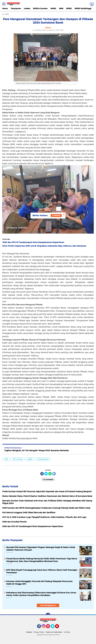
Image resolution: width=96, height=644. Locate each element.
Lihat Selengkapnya (48, 605)
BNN (61, 8)
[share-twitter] (46, 474)
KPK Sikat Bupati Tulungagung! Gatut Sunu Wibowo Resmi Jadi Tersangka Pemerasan (42, 571)
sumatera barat (43, 459)
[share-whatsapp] (50, 474)
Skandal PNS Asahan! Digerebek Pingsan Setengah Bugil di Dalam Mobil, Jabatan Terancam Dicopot (41, 549)
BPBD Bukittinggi (83, 8)
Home (5, 8)
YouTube (59, 627)
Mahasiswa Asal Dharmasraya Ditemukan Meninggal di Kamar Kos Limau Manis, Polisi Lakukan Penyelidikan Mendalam (41, 594)
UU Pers (67, 632)
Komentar (48, 479)
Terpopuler (16, 8)
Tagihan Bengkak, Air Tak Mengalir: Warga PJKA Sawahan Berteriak (36, 450)
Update (56, 215)
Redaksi (29, 632)
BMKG (53, 8)
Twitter (54, 627)
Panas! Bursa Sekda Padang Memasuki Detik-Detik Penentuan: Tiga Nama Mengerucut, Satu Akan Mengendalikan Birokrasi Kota (42, 560)
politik (30, 459)
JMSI (6, 459)
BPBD (69, 8)
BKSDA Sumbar (40, 8)
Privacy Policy (39, 632)
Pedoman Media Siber (54, 632)
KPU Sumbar (18, 459)
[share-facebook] (42, 474)
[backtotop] (48, 615)
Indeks (27, 8)
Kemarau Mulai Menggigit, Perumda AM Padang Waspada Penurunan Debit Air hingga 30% (39, 583)
